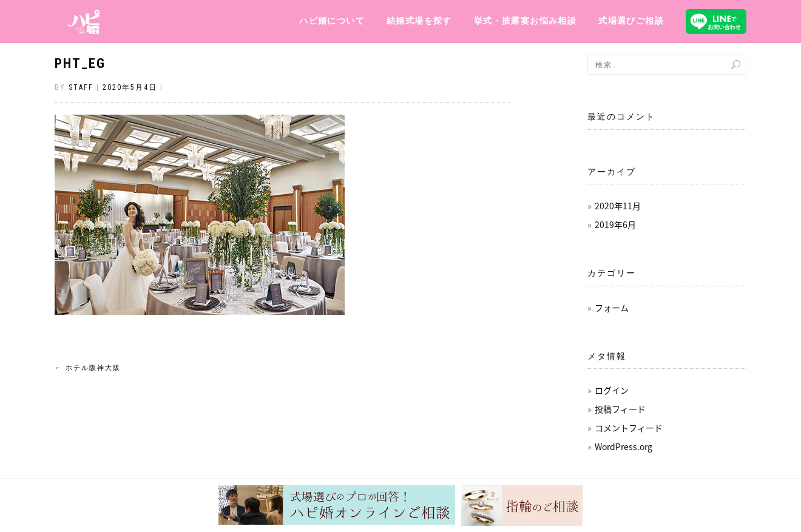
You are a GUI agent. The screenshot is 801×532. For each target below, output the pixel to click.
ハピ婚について (332, 21)
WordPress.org (624, 446)
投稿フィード (620, 409)
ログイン (612, 390)
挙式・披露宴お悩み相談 (525, 21)
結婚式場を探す (419, 21)
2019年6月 (615, 224)
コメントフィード (629, 428)
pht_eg (80, 63)
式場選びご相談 (631, 21)
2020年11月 (618, 206)
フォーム (612, 308)
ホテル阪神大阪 (88, 368)
